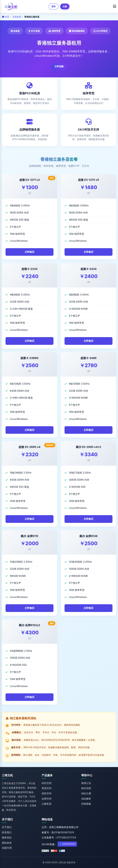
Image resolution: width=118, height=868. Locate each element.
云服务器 (47, 804)
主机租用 (17, 17)
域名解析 (86, 799)
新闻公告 (86, 783)
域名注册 (86, 793)
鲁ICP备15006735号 (63, 832)
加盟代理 (7, 848)
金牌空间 (47, 799)
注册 (65, 6)
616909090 (69, 844)
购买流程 (86, 788)
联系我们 (7, 832)
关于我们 (7, 827)
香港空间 (47, 788)
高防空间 (47, 793)
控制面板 (86, 804)
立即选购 (59, 66)
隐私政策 (7, 843)
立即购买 (29, 252)
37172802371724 (66, 837)
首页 (6, 17)
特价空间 (47, 783)
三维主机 (62, 862)
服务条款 (7, 837)
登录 (53, 6)
